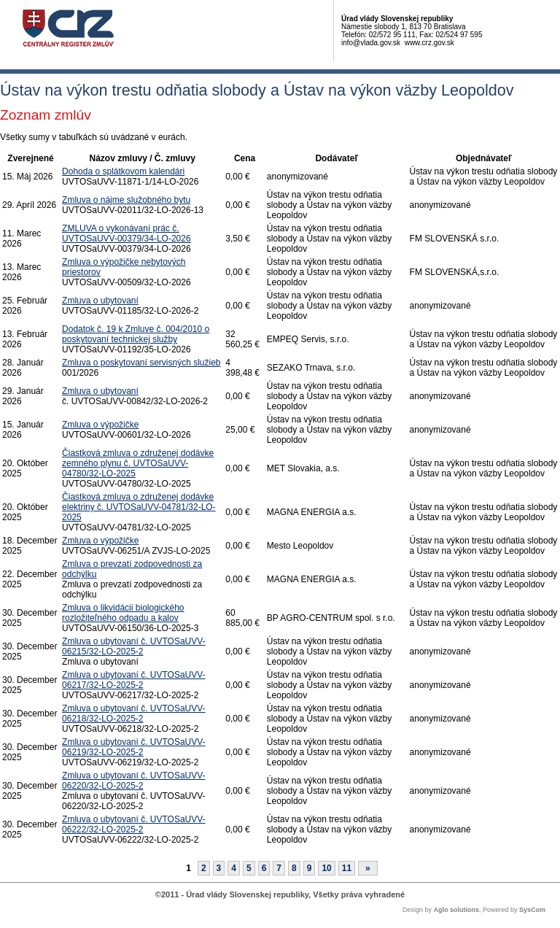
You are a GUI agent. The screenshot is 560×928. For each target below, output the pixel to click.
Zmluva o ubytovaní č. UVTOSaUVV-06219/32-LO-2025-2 (134, 747)
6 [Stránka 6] (264, 868)
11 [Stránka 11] (347, 868)
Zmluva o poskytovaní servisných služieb (141, 363)
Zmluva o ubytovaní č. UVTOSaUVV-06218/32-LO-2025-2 (134, 714)
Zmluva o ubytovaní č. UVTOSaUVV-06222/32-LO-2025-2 (134, 824)
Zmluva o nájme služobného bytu (126, 200)
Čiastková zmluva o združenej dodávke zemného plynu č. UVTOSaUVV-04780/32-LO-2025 (138, 463)
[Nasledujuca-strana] (368, 868)
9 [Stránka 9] (310, 868)
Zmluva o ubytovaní (100, 301)
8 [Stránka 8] (294, 868)
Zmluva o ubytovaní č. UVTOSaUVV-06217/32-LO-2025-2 (134, 680)
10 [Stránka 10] (326, 868)
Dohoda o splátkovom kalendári (123, 171)
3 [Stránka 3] (219, 868)
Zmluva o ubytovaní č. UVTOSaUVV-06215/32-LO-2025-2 (134, 646)
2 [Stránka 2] (204, 868)
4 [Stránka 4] (234, 868)
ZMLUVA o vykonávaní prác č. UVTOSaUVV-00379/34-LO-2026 (127, 233)
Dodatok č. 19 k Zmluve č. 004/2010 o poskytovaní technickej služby (136, 334)
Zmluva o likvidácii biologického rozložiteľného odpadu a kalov (123, 613)
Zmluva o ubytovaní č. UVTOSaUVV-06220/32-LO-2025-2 (134, 781)
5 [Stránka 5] (249, 868)
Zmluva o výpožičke (100, 425)
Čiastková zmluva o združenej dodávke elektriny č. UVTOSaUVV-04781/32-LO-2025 (139, 507)
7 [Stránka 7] (279, 868)
